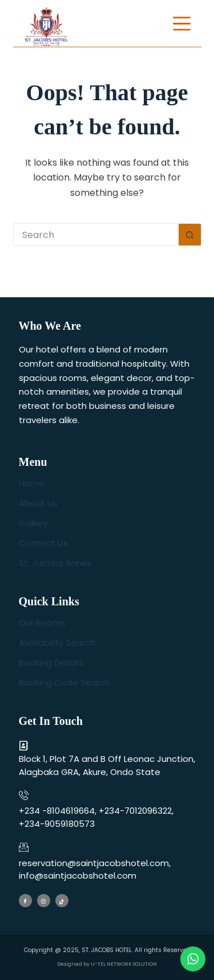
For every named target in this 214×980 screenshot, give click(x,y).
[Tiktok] (62, 901)
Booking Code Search (64, 682)
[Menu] (182, 24)
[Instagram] (44, 901)
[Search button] (190, 235)
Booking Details (51, 663)
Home (32, 483)
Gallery (33, 523)
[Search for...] (96, 235)
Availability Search (57, 643)
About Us (38, 503)
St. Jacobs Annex (55, 563)
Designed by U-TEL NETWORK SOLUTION (107, 964)
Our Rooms (42, 623)
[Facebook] (25, 901)
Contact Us (43, 543)
